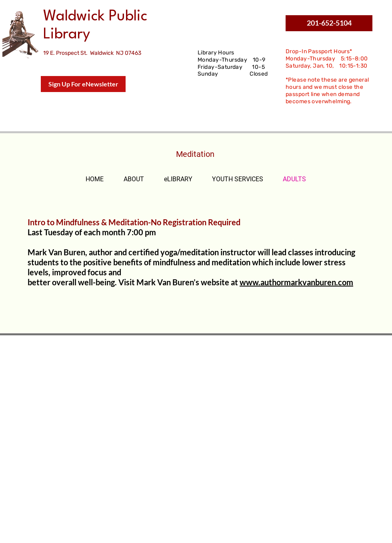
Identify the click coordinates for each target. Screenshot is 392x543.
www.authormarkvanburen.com (296, 282)
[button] (329, 23)
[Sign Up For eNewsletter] (83, 84)
